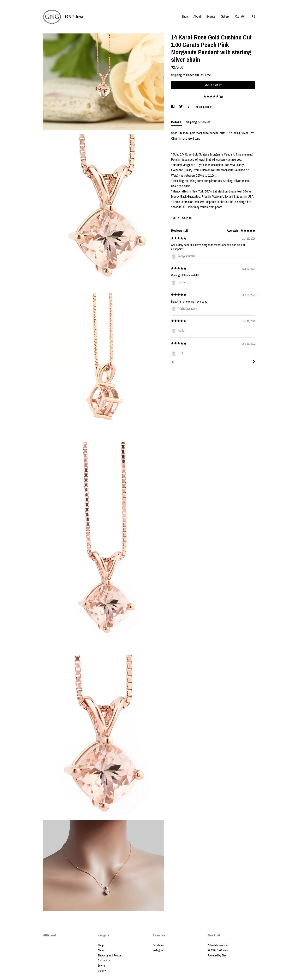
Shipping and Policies (110, 955)
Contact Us (104, 960)
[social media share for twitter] (181, 107)
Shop (185, 16)
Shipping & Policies (198, 122)
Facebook (158, 945)
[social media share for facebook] (173, 107)
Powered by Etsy (217, 955)
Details (177, 122)
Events (211, 16)
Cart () (240, 16)
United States (195, 75)
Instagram (158, 950)
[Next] (254, 362)
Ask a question (204, 107)
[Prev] (173, 362)
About (197, 16)
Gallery (225, 16)
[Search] (254, 17)
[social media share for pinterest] (189, 107)
